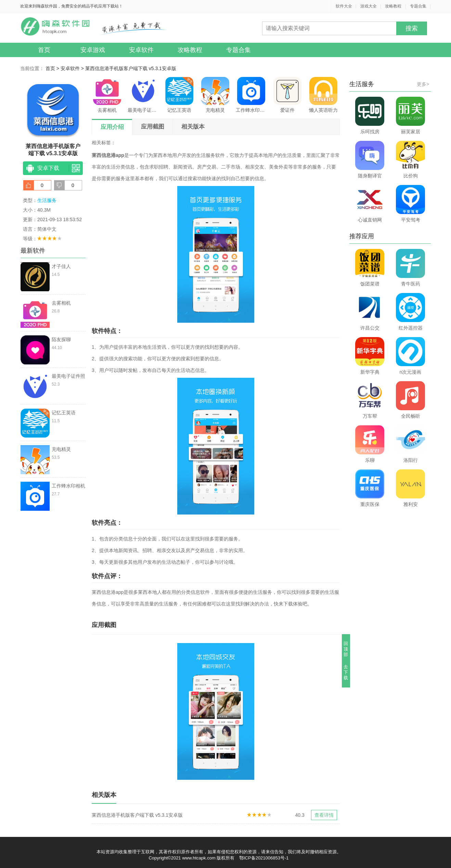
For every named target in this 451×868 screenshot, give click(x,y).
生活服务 (47, 200)
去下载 (346, 672)
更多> (423, 84)
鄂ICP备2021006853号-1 (264, 858)
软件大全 (344, 6)
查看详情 (324, 815)
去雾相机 (107, 95)
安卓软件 (141, 50)
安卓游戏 (93, 50)
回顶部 (346, 649)
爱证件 (287, 95)
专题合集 (418, 6)
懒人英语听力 (323, 95)
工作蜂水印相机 (251, 95)
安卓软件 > (73, 68)
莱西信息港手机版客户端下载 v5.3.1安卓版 (131, 68)
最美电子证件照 (143, 95)
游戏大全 (369, 6)
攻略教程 (393, 6)
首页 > (53, 68)
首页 (44, 50)
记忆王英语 (179, 95)
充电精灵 (215, 95)
